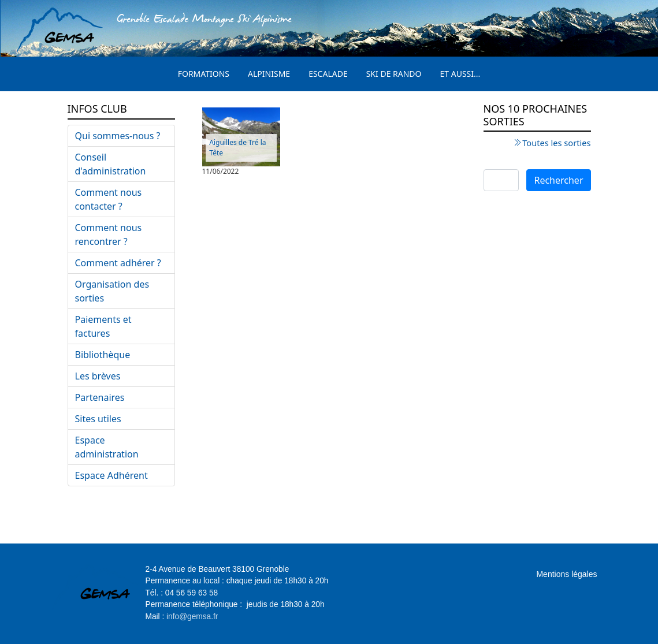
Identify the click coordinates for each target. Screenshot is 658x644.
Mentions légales (566, 574)
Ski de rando (394, 74)
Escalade (328, 74)
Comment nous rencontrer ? (109, 234)
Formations (204, 74)
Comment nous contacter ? (109, 199)
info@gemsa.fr (192, 617)
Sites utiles (98, 419)
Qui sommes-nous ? (118, 136)
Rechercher (558, 180)
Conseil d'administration (111, 164)
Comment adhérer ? (118, 263)
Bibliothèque (103, 355)
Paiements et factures (103, 326)
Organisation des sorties (112, 291)
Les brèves (98, 376)
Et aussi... (460, 74)
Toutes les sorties (556, 143)
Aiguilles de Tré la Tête (237, 148)
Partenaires (100, 397)
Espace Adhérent (111, 475)
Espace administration (107, 447)
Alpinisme (269, 74)
